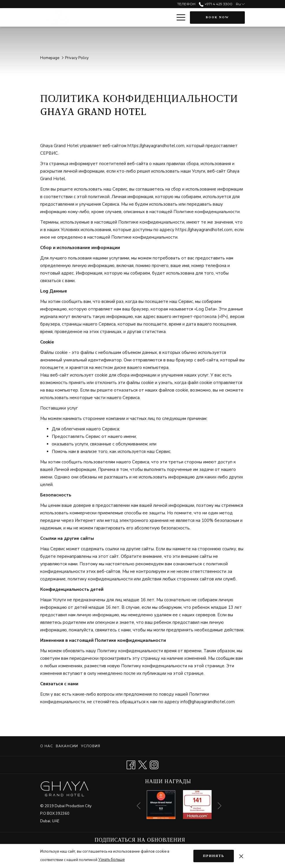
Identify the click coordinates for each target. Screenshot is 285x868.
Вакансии (67, 746)
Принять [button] (214, 856)
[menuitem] (47, 746)
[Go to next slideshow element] (220, 806)
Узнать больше (112, 860)
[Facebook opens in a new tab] (131, 764)
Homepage (50, 58)
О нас (47, 746)
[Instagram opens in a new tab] (154, 764)
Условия (91, 746)
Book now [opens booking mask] (217, 18)
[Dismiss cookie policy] (241, 856)
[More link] (179, 17)
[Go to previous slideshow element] (139, 806)
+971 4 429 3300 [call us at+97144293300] (215, 4)
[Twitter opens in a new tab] (142, 764)
